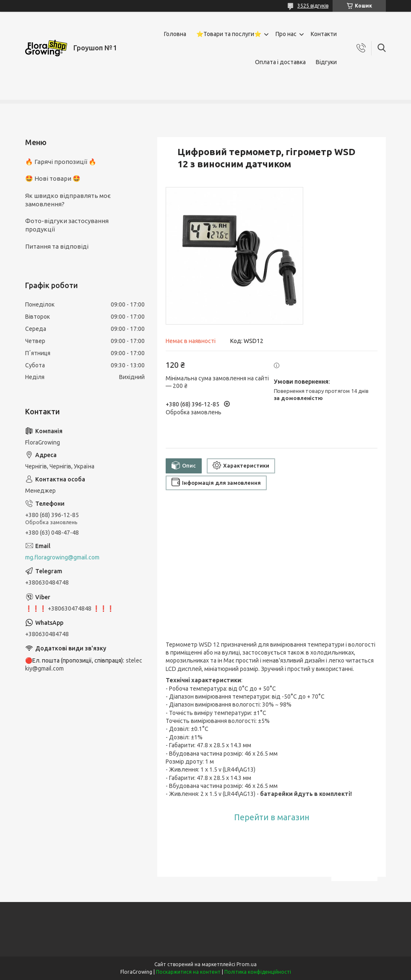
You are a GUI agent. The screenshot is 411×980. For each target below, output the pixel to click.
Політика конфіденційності (258, 972)
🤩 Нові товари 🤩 (53, 178)
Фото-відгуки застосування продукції (67, 225)
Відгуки (326, 62)
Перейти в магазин (272, 817)
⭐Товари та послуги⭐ (229, 34)
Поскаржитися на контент (188, 972)
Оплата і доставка (280, 62)
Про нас (286, 34)
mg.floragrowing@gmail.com (62, 557)
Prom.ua (247, 964)
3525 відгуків (313, 6)
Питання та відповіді (57, 246)
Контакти (324, 34)
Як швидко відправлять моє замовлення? (68, 200)
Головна (175, 34)
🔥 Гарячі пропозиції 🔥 (61, 162)
